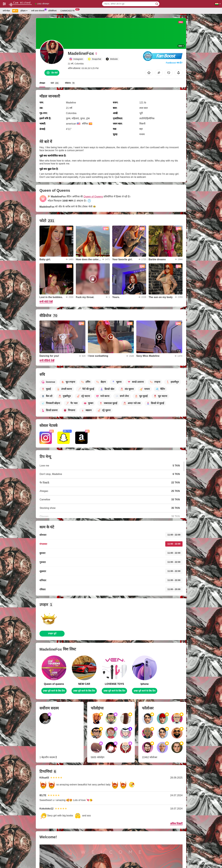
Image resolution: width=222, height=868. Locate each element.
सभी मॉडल (6, 11)
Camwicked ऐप (68, 10)
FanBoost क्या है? (174, 63)
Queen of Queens (93, 197)
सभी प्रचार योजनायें (39, 10)
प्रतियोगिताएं (52, 11)
